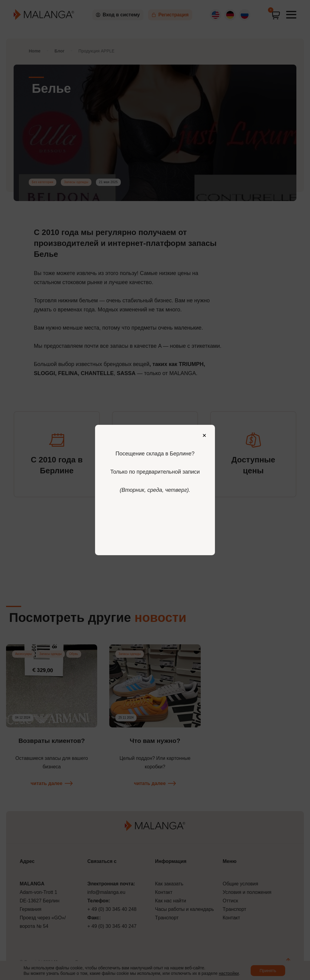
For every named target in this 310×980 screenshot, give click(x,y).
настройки (229, 973)
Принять (268, 971)
